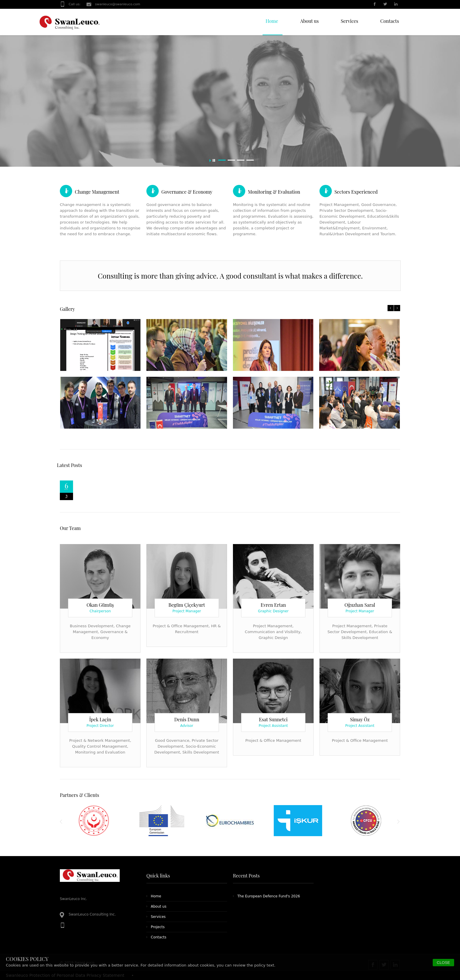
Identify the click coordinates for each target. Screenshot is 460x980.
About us (159, 906)
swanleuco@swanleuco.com (118, 4)
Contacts (159, 937)
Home (156, 896)
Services (158, 917)
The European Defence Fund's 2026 (269, 896)
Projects (158, 927)
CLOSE (443, 963)
